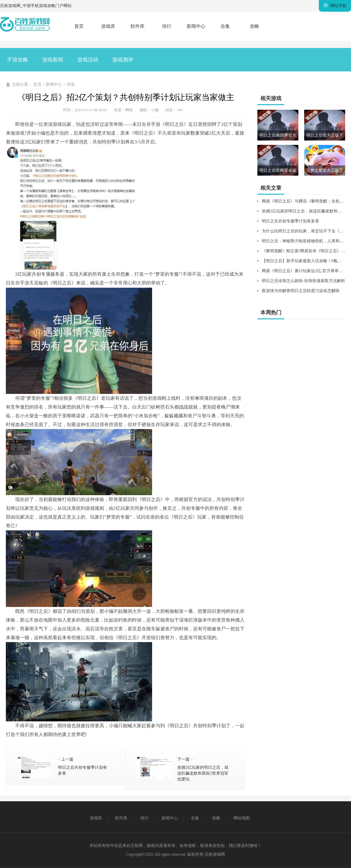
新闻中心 (196, 26)
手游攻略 (18, 60)
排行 (167, 26)
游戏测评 (123, 60)
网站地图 (242, 818)
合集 (225, 26)
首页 (79, 26)
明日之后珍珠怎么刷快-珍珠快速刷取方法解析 (303, 281)
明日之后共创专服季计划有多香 (290, 221)
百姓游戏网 (214, 854)
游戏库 (108, 26)
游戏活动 (88, 60)
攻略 (254, 26)
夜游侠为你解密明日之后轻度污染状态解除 (301, 291)
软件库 (137, 26)
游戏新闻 (53, 60)
